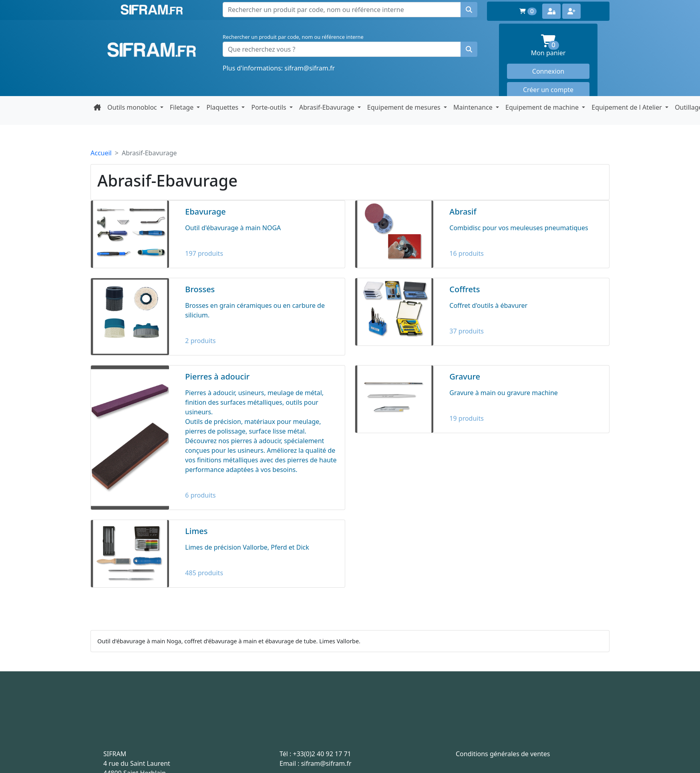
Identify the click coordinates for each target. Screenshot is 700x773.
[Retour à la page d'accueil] (97, 107)
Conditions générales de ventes (503, 754)
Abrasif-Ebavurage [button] (328, 107)
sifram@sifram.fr (310, 68)
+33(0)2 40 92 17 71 (322, 754)
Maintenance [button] (474, 107)
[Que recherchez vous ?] (342, 49)
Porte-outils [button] (269, 107)
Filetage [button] (182, 107)
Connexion (548, 71)
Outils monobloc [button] (133, 107)
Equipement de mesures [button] (405, 107)
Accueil (101, 153)
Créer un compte (548, 90)
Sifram (152, 50)
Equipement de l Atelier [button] (628, 107)
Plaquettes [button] (223, 107)
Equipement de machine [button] (543, 107)
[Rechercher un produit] (469, 49)
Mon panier (560, 46)
